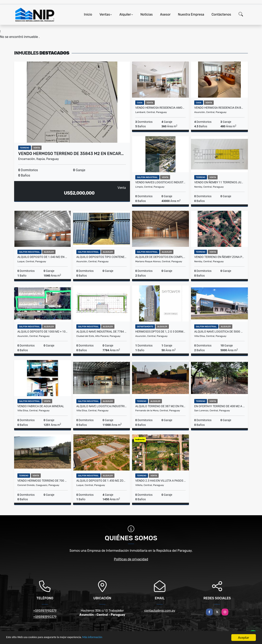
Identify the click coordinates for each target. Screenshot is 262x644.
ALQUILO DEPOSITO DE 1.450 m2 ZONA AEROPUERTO (102, 481)
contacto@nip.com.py (160, 611)
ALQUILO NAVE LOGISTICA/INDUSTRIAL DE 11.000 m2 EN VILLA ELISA (102, 406)
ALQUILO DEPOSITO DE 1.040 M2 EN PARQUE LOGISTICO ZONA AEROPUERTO (43, 257)
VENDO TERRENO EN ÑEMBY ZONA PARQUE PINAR (219, 257)
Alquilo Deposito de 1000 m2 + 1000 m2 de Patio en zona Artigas (43, 332)
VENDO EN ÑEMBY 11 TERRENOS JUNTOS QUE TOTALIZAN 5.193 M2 (219, 182)
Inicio (88, 14)
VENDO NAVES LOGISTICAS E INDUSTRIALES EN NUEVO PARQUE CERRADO (160, 182)
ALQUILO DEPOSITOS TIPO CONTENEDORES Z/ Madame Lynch (102, 257)
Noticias (147, 14)
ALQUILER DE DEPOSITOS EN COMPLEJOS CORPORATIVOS (160, 257)
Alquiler (125, 14)
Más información (109, 638)
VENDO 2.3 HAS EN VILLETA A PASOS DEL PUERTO (160, 481)
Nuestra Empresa (191, 14)
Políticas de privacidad (131, 559)
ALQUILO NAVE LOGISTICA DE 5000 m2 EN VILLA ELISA (219, 332)
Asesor (165, 14)
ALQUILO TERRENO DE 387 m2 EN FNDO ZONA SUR (160, 406)
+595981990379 (45, 611)
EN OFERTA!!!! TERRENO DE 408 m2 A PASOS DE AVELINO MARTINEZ (219, 406)
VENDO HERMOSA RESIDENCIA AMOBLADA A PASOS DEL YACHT (160, 108)
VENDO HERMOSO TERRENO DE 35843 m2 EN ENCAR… (71, 154)
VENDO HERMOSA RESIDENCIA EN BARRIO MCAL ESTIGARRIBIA (219, 108)
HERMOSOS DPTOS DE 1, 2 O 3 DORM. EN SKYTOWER (160, 332)
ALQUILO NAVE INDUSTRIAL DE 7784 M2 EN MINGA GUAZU (102, 332)
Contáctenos (221, 14)
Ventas (105, 14)
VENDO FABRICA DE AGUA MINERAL (41, 406)
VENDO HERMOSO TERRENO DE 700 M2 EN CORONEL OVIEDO (43, 481)
